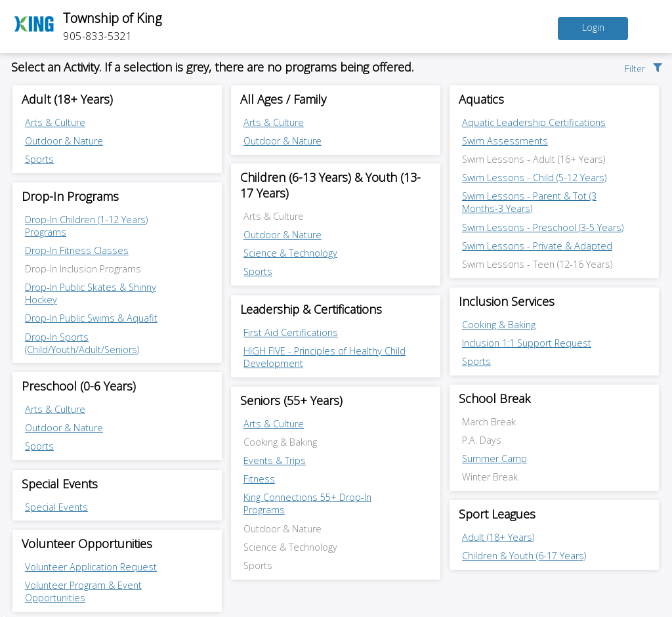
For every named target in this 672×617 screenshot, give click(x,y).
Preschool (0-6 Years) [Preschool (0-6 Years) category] (79, 386)
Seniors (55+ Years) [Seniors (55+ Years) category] (291, 400)
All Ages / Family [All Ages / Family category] (283, 99)
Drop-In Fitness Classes (77, 250)
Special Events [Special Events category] (60, 484)
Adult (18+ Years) (498, 537)
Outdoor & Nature (64, 141)
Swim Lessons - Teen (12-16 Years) (537, 264)
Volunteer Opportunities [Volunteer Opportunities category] (87, 543)
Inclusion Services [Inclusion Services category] (507, 301)
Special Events (56, 507)
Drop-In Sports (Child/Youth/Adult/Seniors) (82, 343)
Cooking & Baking (499, 325)
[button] (644, 67)
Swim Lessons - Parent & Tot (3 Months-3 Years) (529, 202)
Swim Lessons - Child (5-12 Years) (534, 178)
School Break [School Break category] (494, 398)
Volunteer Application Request (91, 567)
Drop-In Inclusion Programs (83, 269)
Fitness (259, 479)
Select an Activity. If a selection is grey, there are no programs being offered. (212, 67)
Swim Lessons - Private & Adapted (537, 246)
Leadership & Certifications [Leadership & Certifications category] (311, 309)
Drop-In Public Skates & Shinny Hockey (91, 293)
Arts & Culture (55, 122)
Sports (39, 159)
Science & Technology (290, 253)
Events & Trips (275, 460)
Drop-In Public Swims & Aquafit (91, 318)
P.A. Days (482, 440)
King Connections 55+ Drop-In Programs (307, 503)
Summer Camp (494, 458)
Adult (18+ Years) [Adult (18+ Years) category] (67, 99)
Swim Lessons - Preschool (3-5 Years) (543, 227)
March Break (489, 422)
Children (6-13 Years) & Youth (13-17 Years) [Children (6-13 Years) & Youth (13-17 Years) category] (330, 185)
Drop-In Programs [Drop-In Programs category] (70, 196)
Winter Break (490, 477)
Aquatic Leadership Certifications (534, 122)
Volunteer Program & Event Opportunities (83, 591)
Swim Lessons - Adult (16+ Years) (534, 159)
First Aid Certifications (291, 332)
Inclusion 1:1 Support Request (527, 343)
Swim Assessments (505, 141)
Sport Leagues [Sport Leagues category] (497, 514)
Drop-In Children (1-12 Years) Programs (86, 226)
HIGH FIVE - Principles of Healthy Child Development (325, 357)
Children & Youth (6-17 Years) (524, 556)
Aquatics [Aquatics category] (481, 99)
